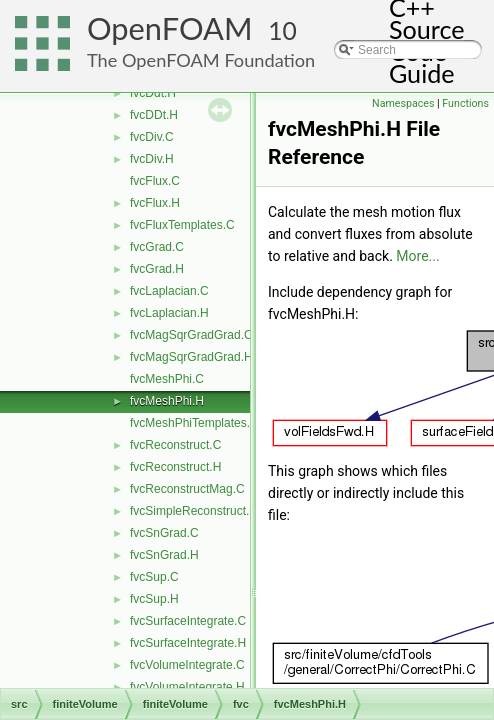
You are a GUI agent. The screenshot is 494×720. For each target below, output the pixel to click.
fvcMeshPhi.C (167, 379)
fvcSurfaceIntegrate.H (188, 643)
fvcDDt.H (154, 115)
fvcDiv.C (152, 137)
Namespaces (403, 103)
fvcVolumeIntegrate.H (187, 687)
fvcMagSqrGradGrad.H (191, 357)
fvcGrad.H (157, 269)
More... (417, 256)
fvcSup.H (154, 599)
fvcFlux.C (155, 181)
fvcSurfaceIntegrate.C (188, 621)
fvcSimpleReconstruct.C (194, 511)
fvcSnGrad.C (164, 533)
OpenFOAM (170, 28)
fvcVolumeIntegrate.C (187, 665)
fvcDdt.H (153, 93)
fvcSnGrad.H (164, 555)
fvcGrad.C (157, 247)
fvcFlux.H (155, 203)
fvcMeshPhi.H (167, 401)
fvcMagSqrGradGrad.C (191, 335)
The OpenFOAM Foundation (201, 60)
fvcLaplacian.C (169, 291)
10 (282, 30)
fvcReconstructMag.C (187, 489)
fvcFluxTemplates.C (182, 225)
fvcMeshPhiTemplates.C (194, 423)
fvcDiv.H (152, 159)
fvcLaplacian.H (169, 313)
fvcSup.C (154, 577)
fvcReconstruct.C (175, 445)
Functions (465, 103)
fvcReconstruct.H (175, 467)
